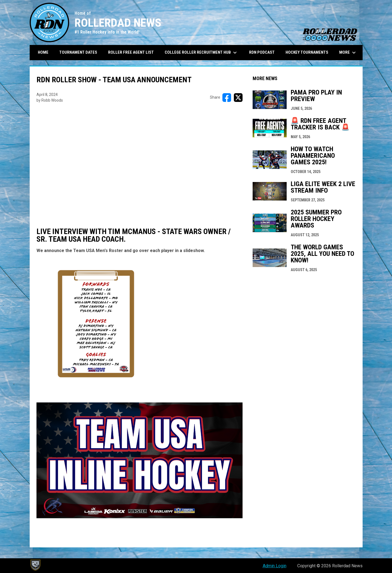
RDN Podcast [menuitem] (262, 52)
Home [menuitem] (43, 52)
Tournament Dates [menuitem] (78, 52)
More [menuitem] (348, 53)
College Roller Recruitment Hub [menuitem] (201, 53)
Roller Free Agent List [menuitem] (131, 52)
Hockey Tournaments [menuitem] (307, 52)
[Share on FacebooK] (227, 98)
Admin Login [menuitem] (275, 566)
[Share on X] (238, 98)
